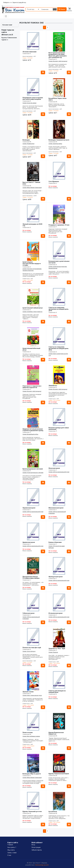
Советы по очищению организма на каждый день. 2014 (59, 309)
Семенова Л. (27, 432)
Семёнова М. (27, 186)
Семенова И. (27, 101)
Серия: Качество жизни (29, 103)
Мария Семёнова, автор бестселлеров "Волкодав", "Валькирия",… (57, 105)
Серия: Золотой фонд (29, 651)
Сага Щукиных (54, 181)
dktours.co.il (7, 35)
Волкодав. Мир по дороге (32, 774)
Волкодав (26, 140)
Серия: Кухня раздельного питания (33, 473)
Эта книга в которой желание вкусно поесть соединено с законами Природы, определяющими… (32, 478)
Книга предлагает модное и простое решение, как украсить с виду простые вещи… (33, 439)
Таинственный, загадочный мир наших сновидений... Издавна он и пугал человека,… (33, 700)
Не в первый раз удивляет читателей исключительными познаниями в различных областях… (58, 394)
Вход (33, 845)
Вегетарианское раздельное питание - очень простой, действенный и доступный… (58, 66)
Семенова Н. (27, 54)
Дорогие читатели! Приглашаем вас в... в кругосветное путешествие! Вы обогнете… (33, 107)
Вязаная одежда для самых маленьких (59, 428)
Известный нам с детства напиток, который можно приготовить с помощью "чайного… (31, 317)
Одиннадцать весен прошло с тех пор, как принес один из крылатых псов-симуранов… (59, 817)
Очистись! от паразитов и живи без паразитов (32, 387)
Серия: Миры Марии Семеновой (32, 188)
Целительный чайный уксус (33, 308)
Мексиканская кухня (56, 508)
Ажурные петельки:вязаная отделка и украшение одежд (33, 430)
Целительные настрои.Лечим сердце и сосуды (32, 263)
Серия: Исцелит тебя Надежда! (58, 61)
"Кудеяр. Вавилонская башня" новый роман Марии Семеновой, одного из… (59, 740)
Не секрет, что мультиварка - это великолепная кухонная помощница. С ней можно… (33, 584)
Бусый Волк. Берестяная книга (57, 99)
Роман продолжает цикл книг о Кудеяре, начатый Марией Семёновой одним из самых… (58, 779)
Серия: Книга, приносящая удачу (32, 695)
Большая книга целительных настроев (59, 262)
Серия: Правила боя (28, 144)
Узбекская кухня (28, 613)
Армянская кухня (29, 542)
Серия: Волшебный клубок (30, 434)
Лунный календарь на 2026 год (32, 225)
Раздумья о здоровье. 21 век (59, 225)
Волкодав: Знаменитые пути (59, 140)
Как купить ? (12, 847)
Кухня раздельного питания (33, 469)
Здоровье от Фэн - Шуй (57, 648)
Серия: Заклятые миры (55, 144)
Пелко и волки (28, 732)
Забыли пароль (37, 850)
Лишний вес (53, 386)
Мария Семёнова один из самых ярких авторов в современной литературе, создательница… (33, 817)
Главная (10, 845)
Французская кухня (56, 577)
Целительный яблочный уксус (31, 349)
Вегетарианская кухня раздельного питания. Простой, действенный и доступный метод (58, 55)
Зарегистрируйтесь (19, 2)
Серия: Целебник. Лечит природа (32, 312)
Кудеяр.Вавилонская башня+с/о (56, 733)
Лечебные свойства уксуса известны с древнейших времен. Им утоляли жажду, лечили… (33, 355)
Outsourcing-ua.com (42, 865)
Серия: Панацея (53, 652)
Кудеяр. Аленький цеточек (32, 811)
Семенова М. (53, 102)
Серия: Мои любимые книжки (31, 736)
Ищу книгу (11, 850)
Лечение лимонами (29, 52)
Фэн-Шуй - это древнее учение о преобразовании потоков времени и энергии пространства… (59, 657)
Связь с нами (12, 853)
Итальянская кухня (55, 613)
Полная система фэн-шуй (32, 648)
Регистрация (36, 847)
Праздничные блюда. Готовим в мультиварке (31, 577)
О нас (9, 855)
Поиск (62, 9)
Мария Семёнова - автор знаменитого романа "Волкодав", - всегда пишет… (33, 741)
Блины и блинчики (55, 542)
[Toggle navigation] (6, 16)
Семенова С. (53, 470)
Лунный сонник (28, 692)
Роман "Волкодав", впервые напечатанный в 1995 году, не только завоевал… (58, 148)
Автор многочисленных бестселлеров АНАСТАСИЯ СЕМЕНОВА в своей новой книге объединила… (33, 656)
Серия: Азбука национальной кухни (59, 472)
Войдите (7, 2)
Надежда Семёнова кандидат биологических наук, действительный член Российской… (58, 231)
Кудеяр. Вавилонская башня (59, 774)
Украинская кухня (29, 508)
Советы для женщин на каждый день (57, 691)
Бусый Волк (53, 812)
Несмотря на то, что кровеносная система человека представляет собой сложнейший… (33, 275)
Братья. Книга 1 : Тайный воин (31, 183)
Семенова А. (27, 227)
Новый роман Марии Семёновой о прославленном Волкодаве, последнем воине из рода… (33, 782)
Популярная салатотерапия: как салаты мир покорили (33, 98)
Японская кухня (54, 468)
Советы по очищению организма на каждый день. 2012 (59, 348)
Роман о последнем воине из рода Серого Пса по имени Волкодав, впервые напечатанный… (32, 149)
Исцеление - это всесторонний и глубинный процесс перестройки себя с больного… (59, 273)
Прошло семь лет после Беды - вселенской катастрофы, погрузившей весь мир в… (32, 192)
